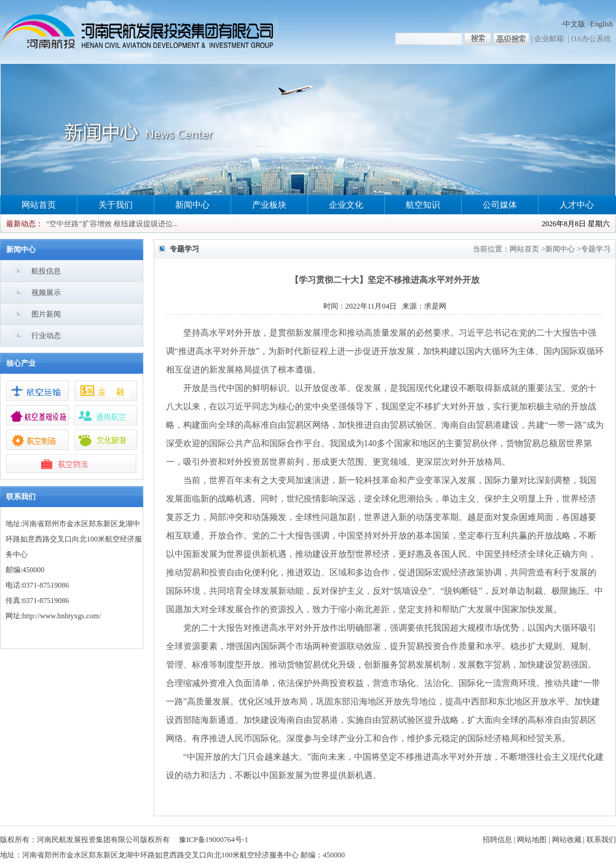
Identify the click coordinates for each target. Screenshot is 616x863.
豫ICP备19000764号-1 (214, 840)
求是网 (435, 306)
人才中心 (577, 205)
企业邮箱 (549, 39)
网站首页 (39, 205)
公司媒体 (500, 205)
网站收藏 (567, 840)
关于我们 (116, 205)
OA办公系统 (591, 39)
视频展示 (46, 293)
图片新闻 (46, 314)
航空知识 (423, 205)
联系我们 (601, 840)
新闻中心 (192, 205)
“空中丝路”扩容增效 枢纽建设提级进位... (112, 224)
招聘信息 (497, 840)
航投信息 (46, 271)
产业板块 (269, 205)
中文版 (574, 24)
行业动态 (46, 336)
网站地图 (532, 840)
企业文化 (346, 205)
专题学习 (596, 249)
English (602, 24)
